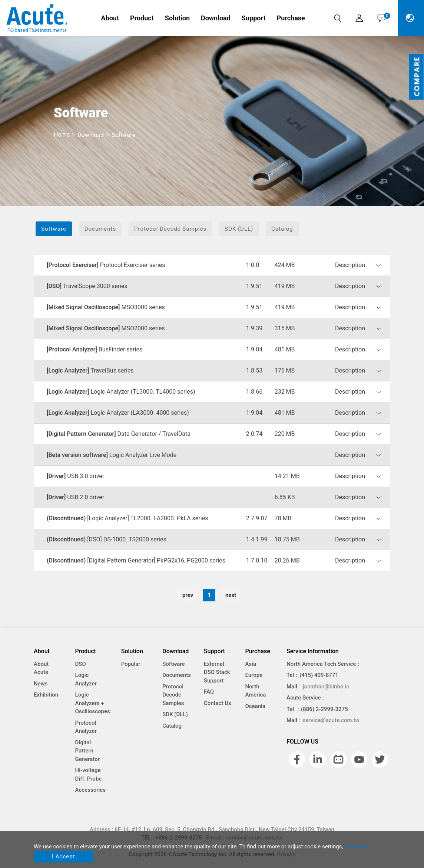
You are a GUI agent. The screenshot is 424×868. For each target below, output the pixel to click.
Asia (251, 664)
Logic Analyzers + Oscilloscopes (93, 703)
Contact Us (218, 703)
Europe (254, 675)
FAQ (209, 692)
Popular (131, 664)
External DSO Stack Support (217, 672)
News (41, 684)
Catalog (282, 229)
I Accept (64, 857)
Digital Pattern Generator (87, 751)
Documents (100, 229)
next (231, 595)
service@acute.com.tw (331, 720)
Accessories (90, 790)
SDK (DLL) (239, 229)
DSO (81, 664)
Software (54, 229)
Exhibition (46, 695)
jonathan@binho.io (326, 687)
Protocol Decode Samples (170, 229)
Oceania (255, 706)
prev (188, 595)
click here (356, 847)
